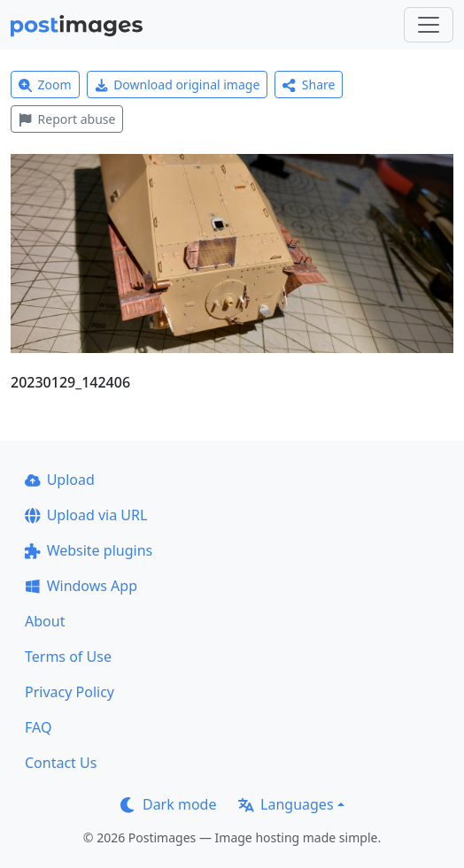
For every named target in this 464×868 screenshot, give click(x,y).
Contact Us (61, 763)
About (45, 621)
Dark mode (168, 804)
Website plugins (89, 550)
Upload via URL (86, 515)
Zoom (45, 84)
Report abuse (67, 119)
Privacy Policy (70, 692)
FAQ (38, 727)
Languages (286, 804)
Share (309, 84)
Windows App (81, 586)
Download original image (178, 84)
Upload (60, 480)
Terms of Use (68, 657)
